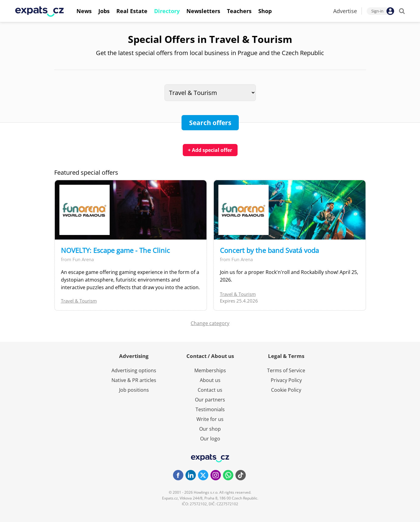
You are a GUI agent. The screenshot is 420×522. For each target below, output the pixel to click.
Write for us (210, 419)
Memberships (210, 370)
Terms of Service (286, 370)
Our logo (210, 439)
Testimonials (210, 409)
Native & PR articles (134, 380)
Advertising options (134, 370)
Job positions (134, 390)
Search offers (210, 123)
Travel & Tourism (79, 301)
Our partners (210, 400)
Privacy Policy (286, 380)
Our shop (210, 429)
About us (210, 380)
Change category (210, 323)
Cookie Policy (286, 390)
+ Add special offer (210, 150)
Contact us (210, 390)
